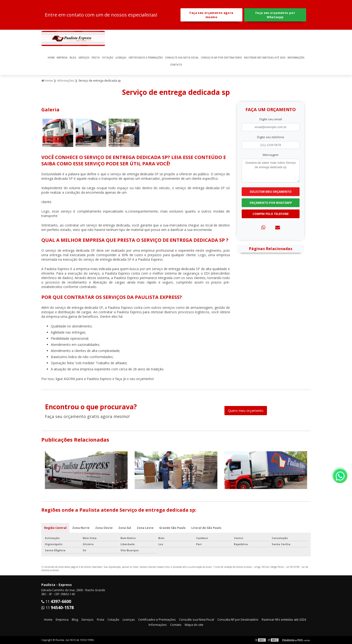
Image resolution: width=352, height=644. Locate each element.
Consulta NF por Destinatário (221, 58)
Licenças (121, 58)
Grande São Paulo (172, 528)
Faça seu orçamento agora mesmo (211, 15)
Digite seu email (271, 119)
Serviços (84, 58)
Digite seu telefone (271, 137)
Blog (73, 58)
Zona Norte (81, 528)
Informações (296, 58)
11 (56, 602)
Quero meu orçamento (246, 411)
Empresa (62, 58)
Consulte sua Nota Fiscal (182, 58)
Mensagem (271, 155)
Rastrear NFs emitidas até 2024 (265, 58)
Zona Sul (125, 528)
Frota (96, 58)
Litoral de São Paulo (206, 528)
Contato (176, 65)
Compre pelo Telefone (271, 214)
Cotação (108, 58)
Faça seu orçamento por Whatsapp (275, 15)
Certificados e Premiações (146, 58)
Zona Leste (145, 528)
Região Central (55, 528)
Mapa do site (194, 625)
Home (51, 58)
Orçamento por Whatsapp (271, 203)
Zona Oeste (104, 528)
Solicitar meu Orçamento (271, 192)
